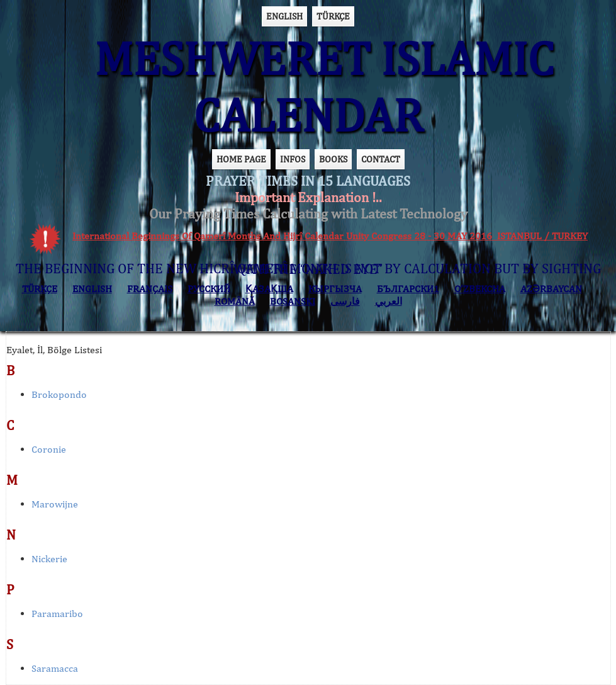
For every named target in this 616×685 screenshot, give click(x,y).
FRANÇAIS (150, 289)
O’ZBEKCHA (480, 289)
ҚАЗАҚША (269, 289)
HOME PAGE (241, 159)
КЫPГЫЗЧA (335, 289)
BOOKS (333, 159)
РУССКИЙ (209, 289)
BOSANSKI (293, 301)
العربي (389, 301)
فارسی (345, 301)
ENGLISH (284, 16)
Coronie (49, 449)
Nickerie (49, 559)
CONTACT (381, 159)
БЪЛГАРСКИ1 (408, 289)
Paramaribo (57, 614)
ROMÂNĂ (235, 301)
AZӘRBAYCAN (551, 289)
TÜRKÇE (333, 16)
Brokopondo (59, 394)
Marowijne (55, 504)
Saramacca (55, 668)
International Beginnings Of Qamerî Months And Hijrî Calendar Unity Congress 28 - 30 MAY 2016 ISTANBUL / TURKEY (330, 236)
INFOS (293, 159)
